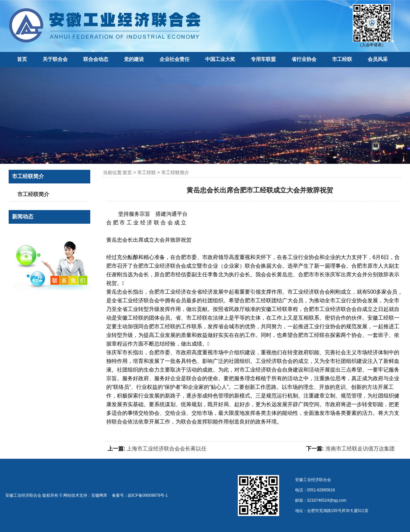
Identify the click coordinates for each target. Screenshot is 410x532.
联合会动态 (96, 59)
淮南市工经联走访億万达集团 (360, 449)
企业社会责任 (175, 59)
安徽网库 (99, 495)
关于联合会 (55, 59)
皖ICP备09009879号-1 (148, 495)
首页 (22, 59)
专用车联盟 (263, 59)
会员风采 (378, 59)
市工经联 (342, 59)
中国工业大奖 (220, 59)
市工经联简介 (175, 172)
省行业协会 (304, 59)
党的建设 (134, 59)
